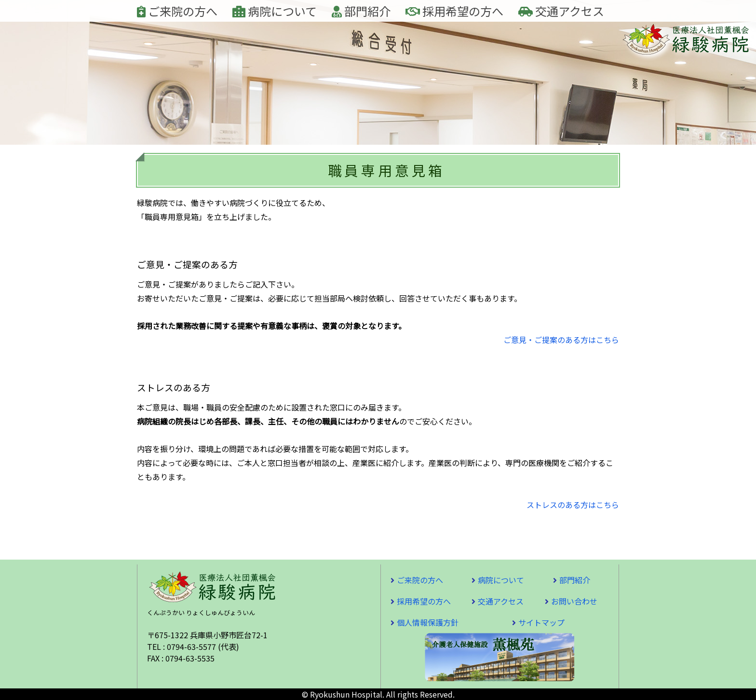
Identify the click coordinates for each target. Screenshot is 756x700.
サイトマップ (541, 622)
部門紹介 (361, 11)
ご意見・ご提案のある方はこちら (561, 340)
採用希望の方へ (454, 11)
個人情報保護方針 (428, 622)
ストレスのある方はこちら (573, 505)
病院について (275, 11)
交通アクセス (561, 11)
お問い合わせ (574, 601)
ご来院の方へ (177, 11)
